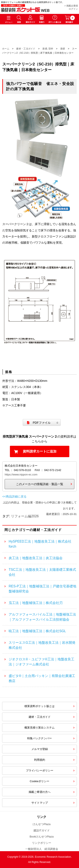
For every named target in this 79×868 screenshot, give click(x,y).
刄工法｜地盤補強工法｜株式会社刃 (36, 603)
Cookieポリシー (39, 781)
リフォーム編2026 (25, 516)
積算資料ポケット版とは (39, 706)
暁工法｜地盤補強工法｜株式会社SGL (37, 631)
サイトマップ (40, 803)
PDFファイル (42, 423)
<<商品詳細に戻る (14, 496)
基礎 (63, 49)
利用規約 (40, 760)
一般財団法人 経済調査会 (42, 849)
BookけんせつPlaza (42, 837)
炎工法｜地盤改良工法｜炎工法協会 (36, 558)
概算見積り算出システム (39, 728)
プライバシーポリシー (40, 770)
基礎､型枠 (48, 49)
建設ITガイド (42, 830)
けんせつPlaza (42, 824)
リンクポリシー (42, 843)
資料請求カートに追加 (40, 451)
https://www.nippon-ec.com (21, 474)
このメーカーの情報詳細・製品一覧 (40, 484)
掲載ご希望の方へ (40, 792)
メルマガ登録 (40, 749)
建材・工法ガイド (26, 49)
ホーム (6, 49)
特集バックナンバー (39, 738)
